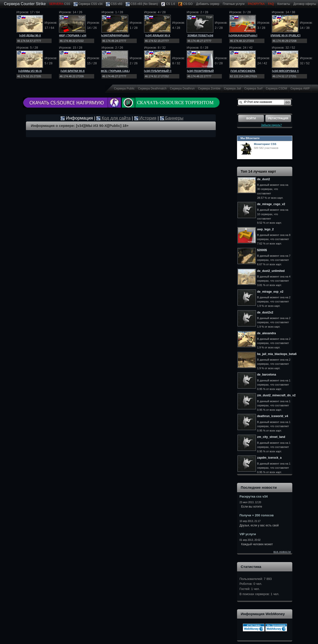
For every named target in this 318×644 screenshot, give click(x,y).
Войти (251, 118)
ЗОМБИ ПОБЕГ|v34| (200, 35)
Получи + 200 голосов (257, 515)
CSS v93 (114, 4)
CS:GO (185, 4)
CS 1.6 (168, 4)
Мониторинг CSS (265, 144)
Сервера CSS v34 (88, 4)
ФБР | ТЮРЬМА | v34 (73, 35)
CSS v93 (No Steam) (142, 4)
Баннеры (172, 118)
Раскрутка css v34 (254, 496)
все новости (282, 552)
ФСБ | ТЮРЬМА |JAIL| (115, 71)
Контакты (284, 4)
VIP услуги (248, 534)
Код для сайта (113, 118)
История (145, 118)
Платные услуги (234, 4)
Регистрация (278, 118)
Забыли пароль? (271, 125)
